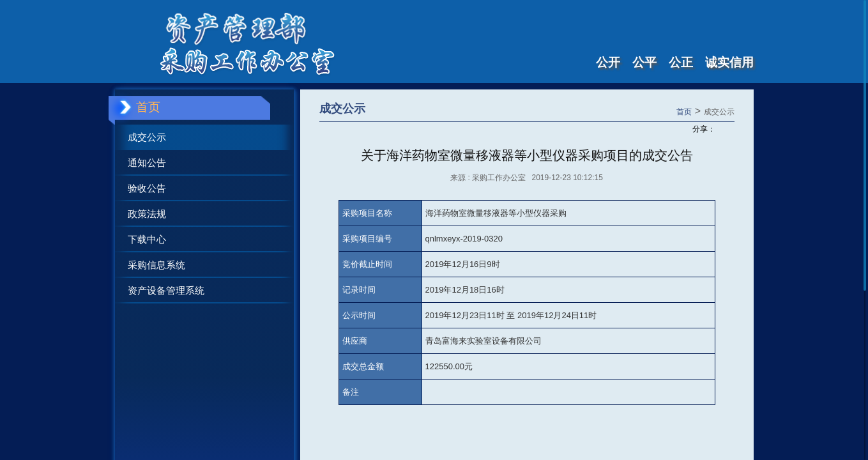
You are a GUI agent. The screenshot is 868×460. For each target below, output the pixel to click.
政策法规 (147, 214)
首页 (684, 112)
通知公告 (147, 163)
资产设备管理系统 (166, 290)
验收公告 (147, 188)
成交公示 (147, 137)
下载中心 (147, 239)
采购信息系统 (156, 265)
